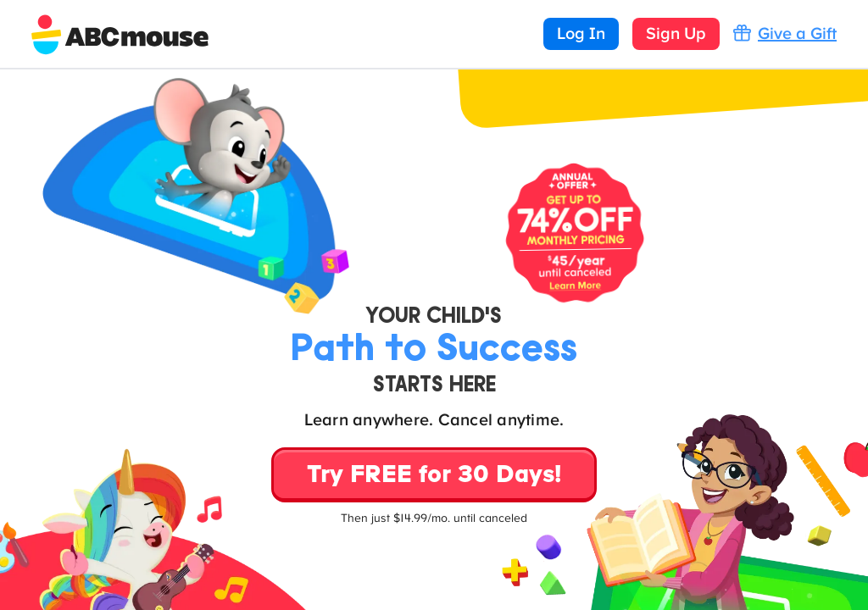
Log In (581, 34)
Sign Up (676, 34)
